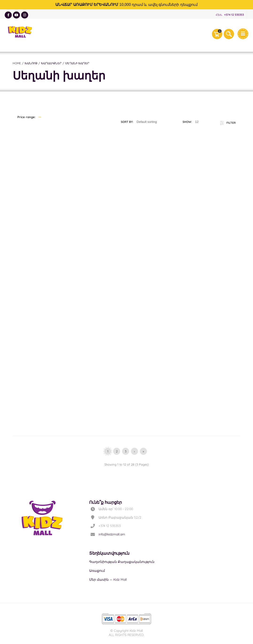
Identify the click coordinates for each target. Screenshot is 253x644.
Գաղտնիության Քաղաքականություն (122, 562)
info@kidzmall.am (112, 534)
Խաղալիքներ (51, 63)
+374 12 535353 (234, 15)
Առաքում (97, 571)
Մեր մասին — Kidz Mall (108, 580)
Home (17, 63)
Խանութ (31, 63)
